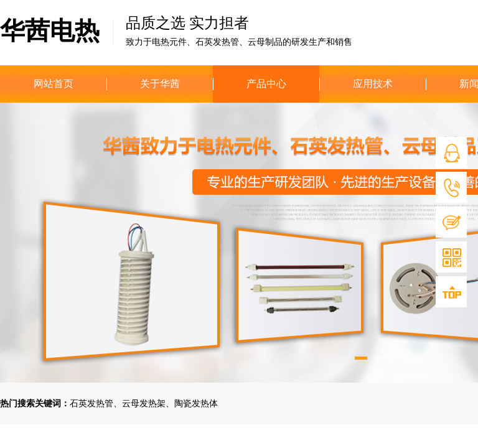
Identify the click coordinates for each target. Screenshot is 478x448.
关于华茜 (160, 84)
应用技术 (373, 84)
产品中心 (266, 84)
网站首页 (54, 84)
